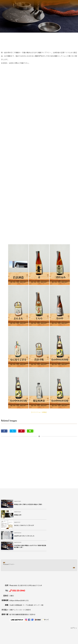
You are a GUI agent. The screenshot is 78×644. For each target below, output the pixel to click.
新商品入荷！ (56, 505)
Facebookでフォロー (9, 544)
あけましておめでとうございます (24, 515)
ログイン (74, 607)
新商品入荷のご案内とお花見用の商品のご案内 (26, 505)
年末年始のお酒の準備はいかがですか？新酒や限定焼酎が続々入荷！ (26, 526)
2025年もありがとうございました (62, 515)
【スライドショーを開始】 (39, 413)
